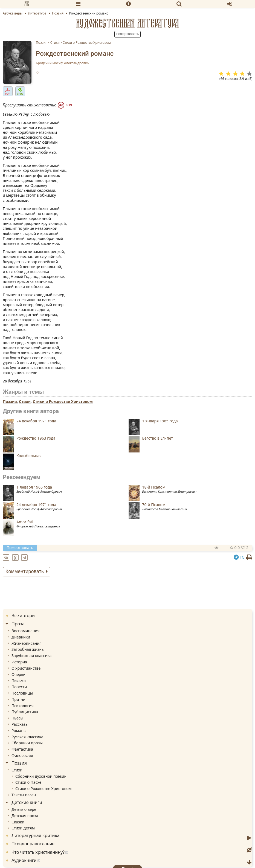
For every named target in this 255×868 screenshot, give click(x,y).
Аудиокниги (24, 860)
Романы (19, 731)
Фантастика (22, 749)
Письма (19, 680)
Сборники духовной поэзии (41, 776)
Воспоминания (25, 631)
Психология (23, 706)
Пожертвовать (127, 34)
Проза (18, 624)
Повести (19, 687)
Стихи (55, 43)
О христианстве (26, 668)
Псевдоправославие (33, 844)
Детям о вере (24, 809)
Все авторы (23, 616)
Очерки (18, 674)
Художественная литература (127, 23)
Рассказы (20, 724)
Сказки (18, 822)
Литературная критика (36, 835)
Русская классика (27, 737)
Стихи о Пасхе (28, 782)
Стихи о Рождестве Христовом (87, 43)
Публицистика (25, 712)
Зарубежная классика (31, 656)
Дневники (21, 637)
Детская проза (25, 816)
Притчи (18, 699)
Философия (22, 755)
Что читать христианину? (38, 852)
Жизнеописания (27, 643)
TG (239, 557)
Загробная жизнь (28, 649)
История (19, 662)
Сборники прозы (27, 743)
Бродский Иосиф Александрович (63, 63)
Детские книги (27, 802)
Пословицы (22, 693)
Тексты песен (24, 795)
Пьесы (17, 718)
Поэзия (42, 43)
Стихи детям (23, 828)
